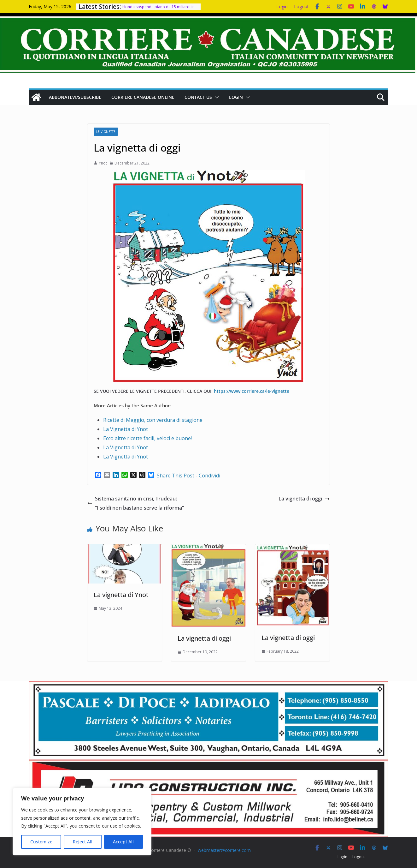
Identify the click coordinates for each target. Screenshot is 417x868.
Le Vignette (106, 132)
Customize (41, 842)
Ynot (103, 163)
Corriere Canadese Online (143, 97)
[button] (215, 97)
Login (282, 6)
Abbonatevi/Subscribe (75, 97)
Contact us (198, 97)
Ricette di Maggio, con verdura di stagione (153, 420)
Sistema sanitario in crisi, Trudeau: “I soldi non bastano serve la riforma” (136, 503)
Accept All (123, 842)
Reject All (83, 842)
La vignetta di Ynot (121, 595)
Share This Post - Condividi (188, 476)
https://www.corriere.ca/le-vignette (252, 391)
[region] (82, 822)
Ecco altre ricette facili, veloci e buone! (147, 438)
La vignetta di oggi (304, 499)
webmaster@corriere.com (224, 850)
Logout (301, 6)
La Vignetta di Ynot (126, 429)
